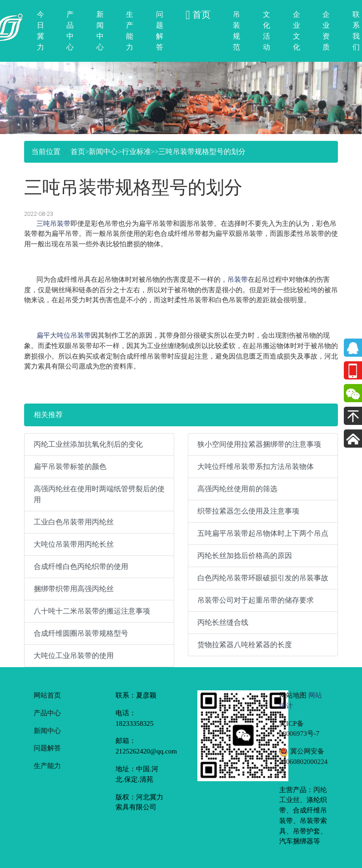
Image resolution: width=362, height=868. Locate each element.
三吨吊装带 (53, 223)
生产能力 (130, 31)
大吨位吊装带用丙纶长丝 (74, 544)
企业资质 (326, 31)
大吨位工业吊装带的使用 (74, 656)
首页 (78, 152)
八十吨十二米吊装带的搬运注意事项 (92, 611)
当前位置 (46, 152)
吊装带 (238, 279)
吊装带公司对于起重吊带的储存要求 (256, 600)
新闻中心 (100, 31)
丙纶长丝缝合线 (223, 622)
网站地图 (293, 695)
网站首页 (47, 695)
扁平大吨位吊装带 (64, 335)
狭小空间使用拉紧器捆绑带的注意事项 (259, 444)
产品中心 (70, 31)
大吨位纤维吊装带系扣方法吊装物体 (256, 466)
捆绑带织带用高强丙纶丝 (74, 589)
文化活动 (266, 31)
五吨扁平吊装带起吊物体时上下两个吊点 (263, 533)
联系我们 (356, 31)
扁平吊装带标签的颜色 (70, 466)
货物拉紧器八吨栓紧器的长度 (245, 645)
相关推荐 (48, 415)
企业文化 (297, 31)
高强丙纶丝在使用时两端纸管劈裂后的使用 (99, 494)
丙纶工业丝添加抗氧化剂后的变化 (88, 444)
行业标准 (136, 152)
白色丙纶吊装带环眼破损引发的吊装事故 (263, 578)
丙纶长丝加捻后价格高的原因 (245, 556)
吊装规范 (236, 31)
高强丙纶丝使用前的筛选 (237, 489)
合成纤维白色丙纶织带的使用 (81, 566)
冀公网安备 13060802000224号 (303, 761)
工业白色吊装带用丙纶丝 (74, 522)
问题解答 (160, 31)
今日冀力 (40, 31)
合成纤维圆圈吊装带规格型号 (81, 633)
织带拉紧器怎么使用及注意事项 (248, 511)
